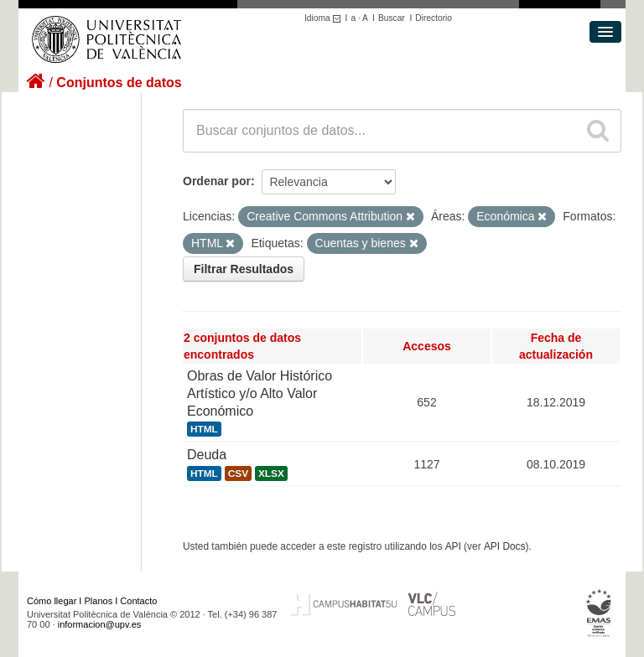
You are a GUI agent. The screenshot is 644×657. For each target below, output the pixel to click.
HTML (204, 429)
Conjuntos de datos (119, 83)
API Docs (505, 546)
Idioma (325, 18)
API (453, 546)
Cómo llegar (52, 601)
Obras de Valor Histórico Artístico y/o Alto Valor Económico (260, 393)
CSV (238, 473)
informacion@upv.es (100, 624)
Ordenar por (217, 181)
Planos (99, 601)
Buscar (392, 18)
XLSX (271, 473)
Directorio (434, 18)
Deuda (207, 455)
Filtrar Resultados (244, 269)
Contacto (138, 601)
